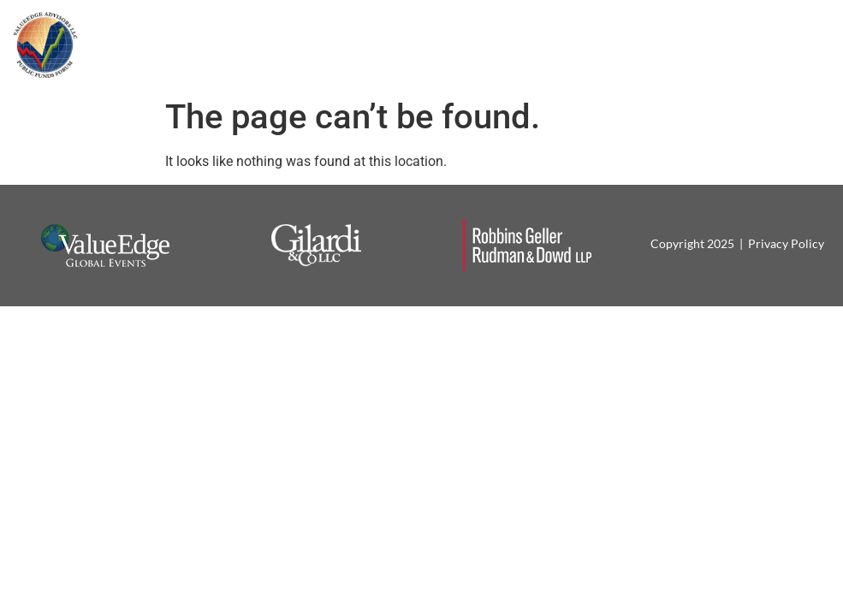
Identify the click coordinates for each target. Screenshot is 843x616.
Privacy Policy (786, 243)
